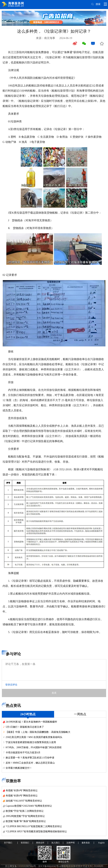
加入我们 (55, 843)
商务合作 (40, 843)
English (101, 843)
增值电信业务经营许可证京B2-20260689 (82, 866)
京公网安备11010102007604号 (20, 866)
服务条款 (86, 843)
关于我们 (8, 843)
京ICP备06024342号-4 (49, 866)
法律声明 (71, 843)
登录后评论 (11, 685)
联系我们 (25, 843)
